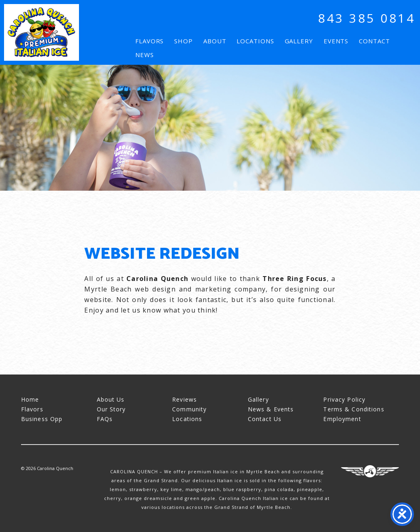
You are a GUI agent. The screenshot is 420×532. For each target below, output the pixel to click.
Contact (374, 41)
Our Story (111, 409)
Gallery (299, 41)
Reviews (184, 399)
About (215, 41)
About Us (111, 399)
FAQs (105, 419)
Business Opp (42, 419)
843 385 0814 (367, 18)
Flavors (149, 41)
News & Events (271, 409)
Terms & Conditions (354, 409)
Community (189, 409)
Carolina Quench (42, 32)
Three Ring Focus (370, 471)
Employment (342, 419)
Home (30, 399)
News (145, 55)
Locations (255, 41)
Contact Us (265, 419)
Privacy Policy (344, 399)
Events (336, 41)
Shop (183, 41)
